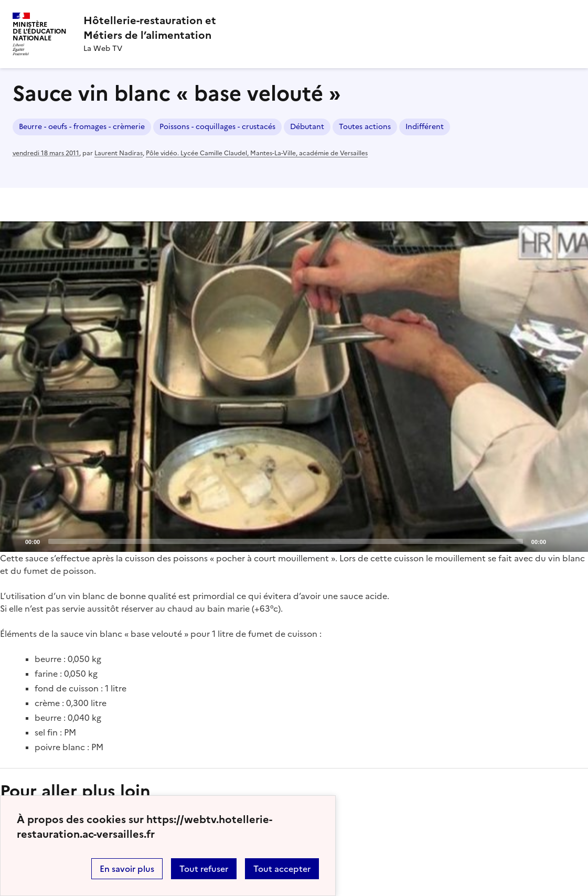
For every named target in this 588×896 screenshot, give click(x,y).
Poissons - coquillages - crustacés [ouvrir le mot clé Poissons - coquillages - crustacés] (217, 127)
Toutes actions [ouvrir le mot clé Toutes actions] (365, 127)
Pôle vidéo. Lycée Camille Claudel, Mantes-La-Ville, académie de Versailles (257, 153)
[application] (294, 387)
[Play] (294, 387)
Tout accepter (282, 869)
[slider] (286, 541)
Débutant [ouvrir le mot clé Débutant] (307, 127)
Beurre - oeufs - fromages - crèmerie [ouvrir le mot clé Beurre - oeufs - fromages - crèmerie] (82, 127)
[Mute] (557, 541)
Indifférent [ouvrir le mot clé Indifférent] (425, 127)
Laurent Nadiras (119, 153)
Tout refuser (204, 869)
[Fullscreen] (574, 541)
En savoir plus (127, 869)
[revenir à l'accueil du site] (150, 28)
